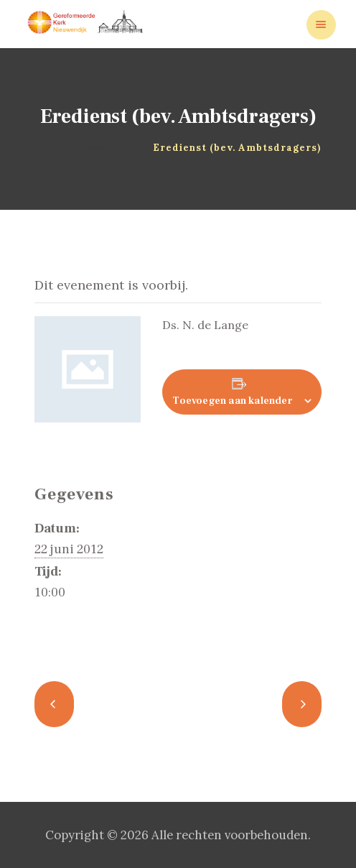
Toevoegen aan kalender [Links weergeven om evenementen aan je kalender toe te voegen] (232, 401)
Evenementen (110, 148)
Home (55, 148)
